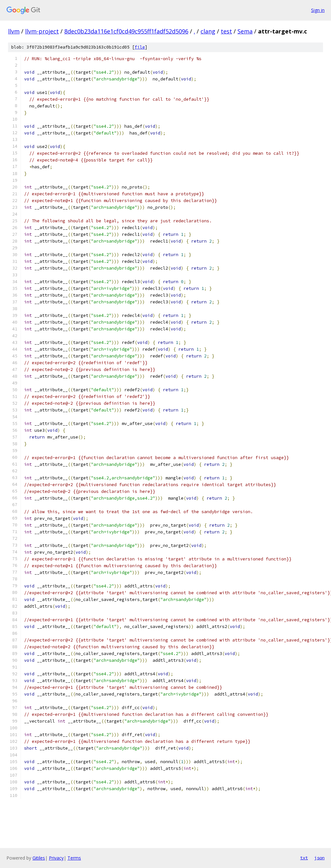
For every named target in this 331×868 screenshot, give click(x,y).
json (319, 858)
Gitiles (39, 858)
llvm (14, 31)
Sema (245, 31)
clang (208, 31)
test (226, 31)
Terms (74, 858)
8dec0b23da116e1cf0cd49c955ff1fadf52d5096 (126, 31)
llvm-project (42, 31)
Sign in (318, 10)
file (140, 47)
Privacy (56, 858)
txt (304, 858)
